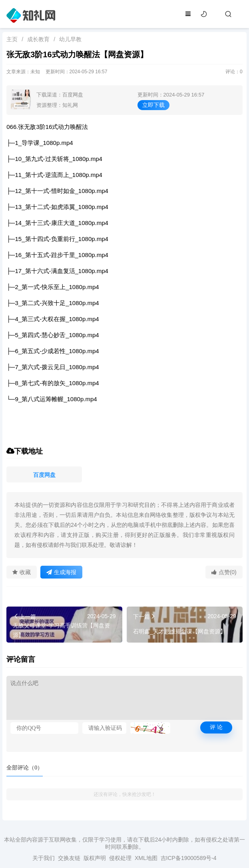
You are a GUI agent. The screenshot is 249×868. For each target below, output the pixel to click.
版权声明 (95, 858)
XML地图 (146, 858)
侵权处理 (120, 858)
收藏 (22, 572)
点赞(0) (224, 572)
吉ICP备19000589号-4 (189, 858)
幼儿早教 (70, 39)
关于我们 (44, 858)
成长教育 (38, 39)
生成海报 (61, 572)
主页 (12, 39)
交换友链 (69, 858)
